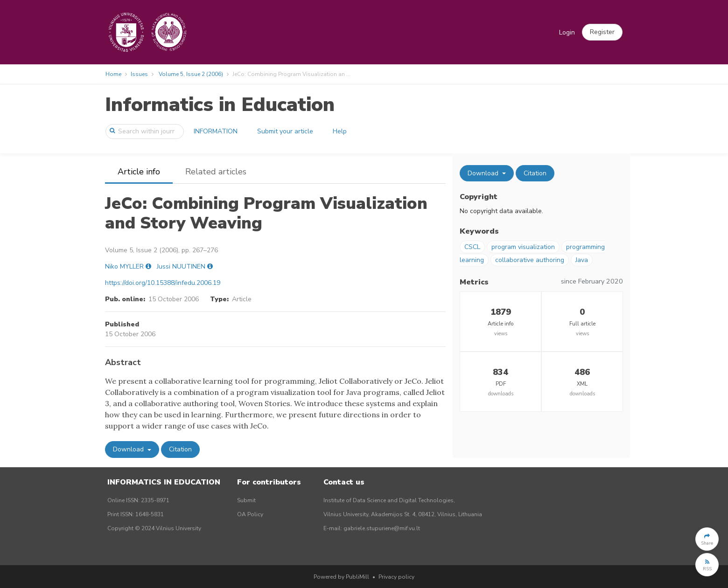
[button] (602, 32)
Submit (246, 500)
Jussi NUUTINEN (181, 266)
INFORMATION (216, 131)
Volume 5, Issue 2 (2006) (191, 74)
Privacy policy (396, 577)
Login (567, 32)
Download (129, 449)
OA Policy (250, 514)
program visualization (523, 247)
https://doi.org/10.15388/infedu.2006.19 (163, 283)
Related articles (216, 172)
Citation (180, 449)
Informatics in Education (220, 105)
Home (113, 74)
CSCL (472, 247)
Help (340, 131)
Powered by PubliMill (341, 577)
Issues (139, 74)
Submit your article (285, 131)
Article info (139, 172)
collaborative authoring (530, 260)
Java (582, 260)
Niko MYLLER (124, 266)
